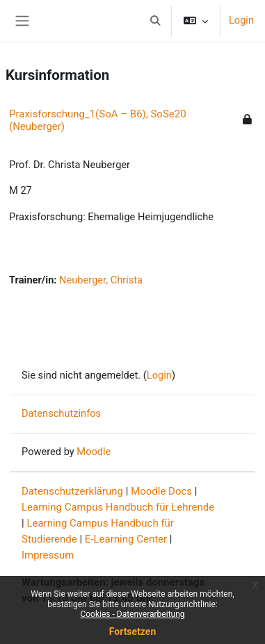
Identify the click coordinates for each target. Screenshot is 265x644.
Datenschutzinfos (61, 413)
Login (241, 20)
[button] (155, 21)
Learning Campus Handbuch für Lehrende (118, 507)
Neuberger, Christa (101, 280)
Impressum (48, 555)
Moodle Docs (161, 491)
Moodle (94, 452)
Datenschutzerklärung (72, 491)
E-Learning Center (126, 539)
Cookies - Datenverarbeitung (132, 614)
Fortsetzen (133, 631)
